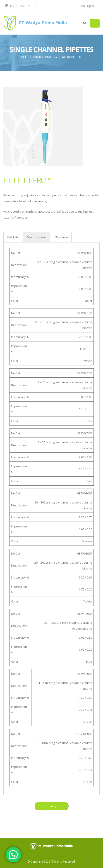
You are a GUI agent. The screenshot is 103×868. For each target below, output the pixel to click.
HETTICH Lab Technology (39, 57)
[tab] (13, 237)
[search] (85, 23)
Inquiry (51, 806)
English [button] (89, 6)
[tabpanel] (51, 517)
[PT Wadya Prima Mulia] (51, 846)
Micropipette (72, 57)
